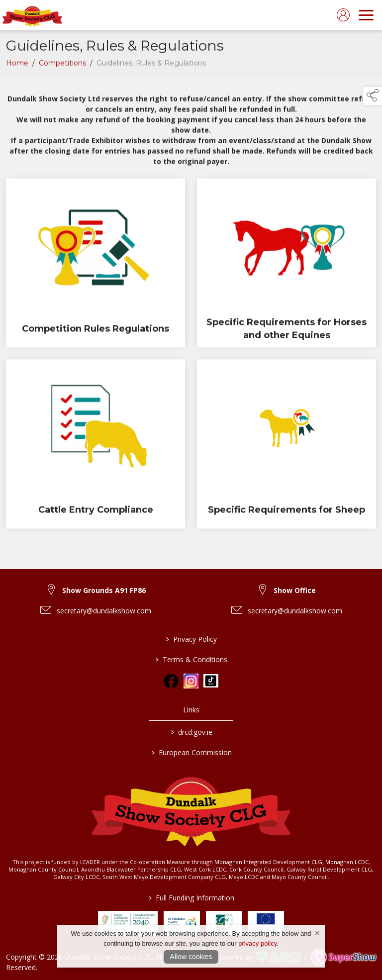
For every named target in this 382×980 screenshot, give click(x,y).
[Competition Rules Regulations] (95, 265)
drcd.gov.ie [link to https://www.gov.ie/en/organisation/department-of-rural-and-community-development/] (191, 732)
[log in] (343, 15)
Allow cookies (191, 957)
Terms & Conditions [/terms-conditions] (191, 659)
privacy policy (257, 943)
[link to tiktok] (211, 681)
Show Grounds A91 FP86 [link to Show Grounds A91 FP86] (104, 590)
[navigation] (366, 15)
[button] (373, 96)
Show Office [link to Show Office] (295, 590)
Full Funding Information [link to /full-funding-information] (191, 898)
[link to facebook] (171, 681)
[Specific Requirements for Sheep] (286, 446)
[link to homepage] (32, 15)
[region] (191, 130)
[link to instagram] (191, 681)
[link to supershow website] (343, 957)
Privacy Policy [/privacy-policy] (191, 639)
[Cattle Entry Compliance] (95, 446)
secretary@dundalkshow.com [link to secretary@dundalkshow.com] (104, 611)
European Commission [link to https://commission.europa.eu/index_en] (191, 752)
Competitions (62, 65)
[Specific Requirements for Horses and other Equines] (286, 265)
